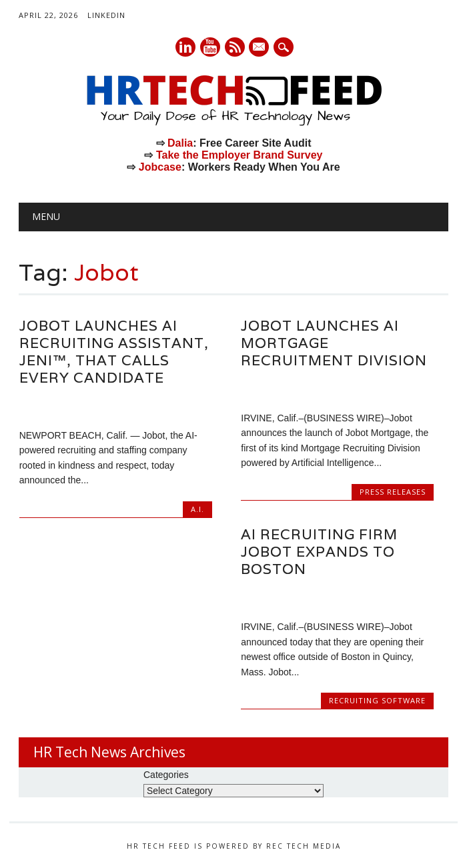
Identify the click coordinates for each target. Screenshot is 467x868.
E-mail (260, 48)
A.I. (197, 509)
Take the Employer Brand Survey (240, 155)
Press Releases (393, 492)
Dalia (180, 143)
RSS (235, 47)
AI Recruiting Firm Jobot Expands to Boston (319, 552)
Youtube (210, 47)
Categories (166, 775)
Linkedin (185, 47)
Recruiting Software (377, 700)
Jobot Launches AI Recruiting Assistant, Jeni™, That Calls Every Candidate (114, 352)
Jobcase (160, 167)
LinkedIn (106, 15)
